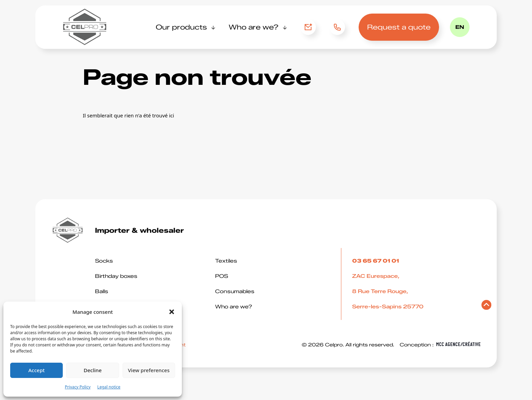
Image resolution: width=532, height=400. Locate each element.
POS (222, 276)
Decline (92, 370)
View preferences (149, 370)
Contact (308, 27)
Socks (104, 261)
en (460, 27)
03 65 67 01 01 (335, 27)
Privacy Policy (78, 387)
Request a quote (399, 27)
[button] (172, 312)
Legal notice (109, 387)
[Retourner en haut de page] (486, 307)
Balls (102, 291)
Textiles (226, 261)
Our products (181, 27)
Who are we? (254, 27)
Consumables (235, 291)
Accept (37, 370)
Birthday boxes (116, 276)
